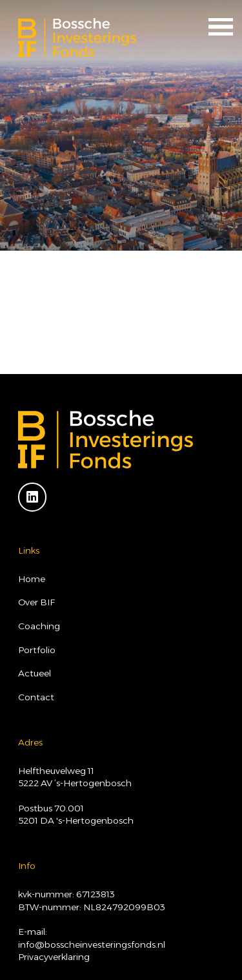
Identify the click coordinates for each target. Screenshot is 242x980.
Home (32, 579)
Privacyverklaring (54, 957)
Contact (36, 697)
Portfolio (37, 650)
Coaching (39, 626)
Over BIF (36, 602)
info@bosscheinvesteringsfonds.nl (92, 944)
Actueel (35, 673)
